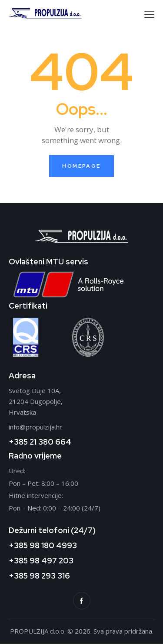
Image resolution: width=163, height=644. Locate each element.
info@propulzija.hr (35, 427)
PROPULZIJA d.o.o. (39, 631)
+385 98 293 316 (39, 576)
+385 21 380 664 (40, 442)
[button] (149, 14)
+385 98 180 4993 (43, 545)
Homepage (81, 166)
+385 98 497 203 (41, 561)
